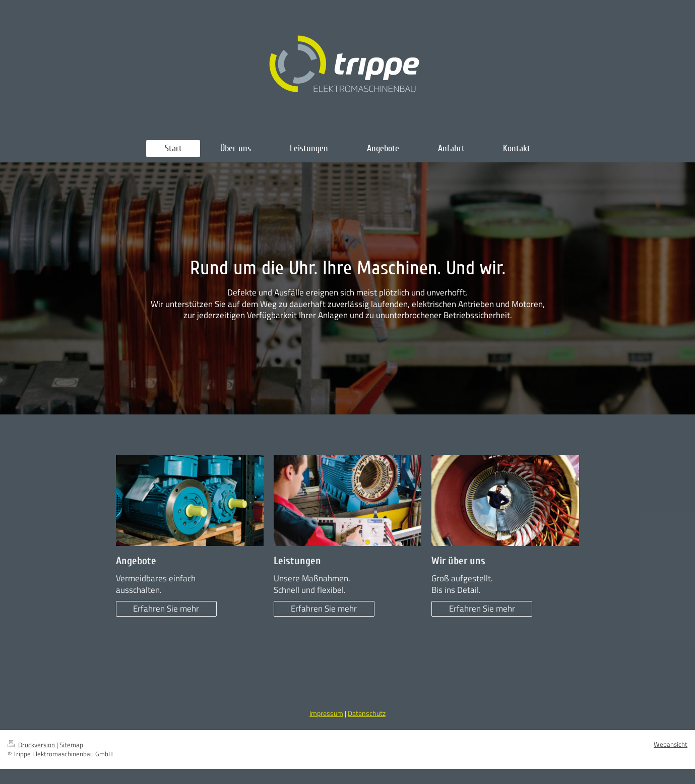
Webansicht (671, 744)
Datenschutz (367, 713)
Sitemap (71, 745)
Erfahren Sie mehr (166, 609)
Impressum (326, 713)
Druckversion (32, 745)
